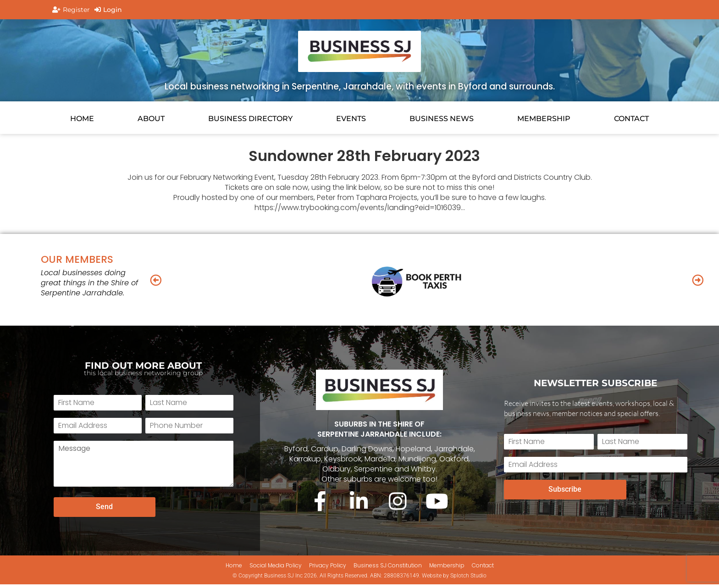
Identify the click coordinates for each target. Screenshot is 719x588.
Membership (544, 119)
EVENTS (351, 119)
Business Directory (250, 119)
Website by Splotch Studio (454, 579)
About (151, 119)
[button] (156, 280)
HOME (82, 119)
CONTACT (631, 119)
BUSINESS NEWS (442, 119)
